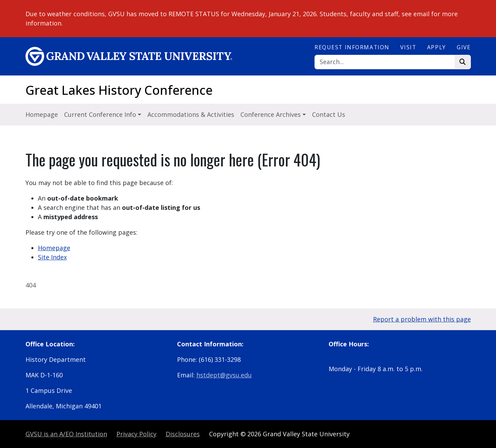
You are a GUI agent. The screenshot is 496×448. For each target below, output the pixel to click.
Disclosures (183, 434)
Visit (408, 47)
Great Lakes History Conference (119, 90)
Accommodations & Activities (191, 114)
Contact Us (329, 114)
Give (464, 47)
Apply (437, 47)
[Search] (385, 62)
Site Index (52, 257)
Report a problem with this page (422, 319)
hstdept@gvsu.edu (224, 375)
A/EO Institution (66, 434)
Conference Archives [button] (271, 114)
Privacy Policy (136, 434)
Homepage (42, 114)
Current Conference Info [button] (101, 114)
